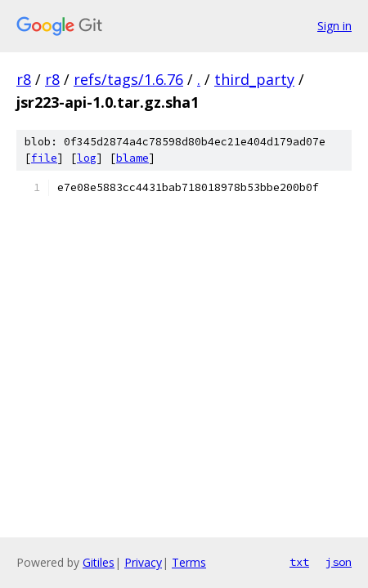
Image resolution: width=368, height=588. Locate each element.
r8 (24, 79)
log (87, 158)
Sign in (334, 26)
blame (132, 158)
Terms (189, 562)
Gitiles (99, 562)
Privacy (143, 562)
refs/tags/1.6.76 (128, 79)
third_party (254, 79)
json (339, 562)
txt (299, 562)
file (44, 158)
